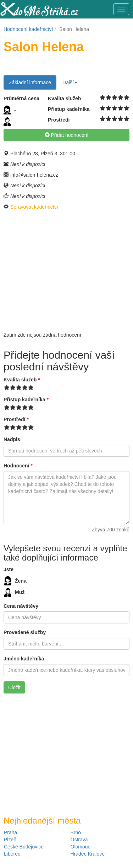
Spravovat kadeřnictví (34, 207)
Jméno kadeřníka (24, 659)
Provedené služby (25, 632)
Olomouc (81, 847)
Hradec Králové (88, 854)
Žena (15, 581)
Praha (10, 832)
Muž (14, 593)
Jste (9, 569)
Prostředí (16, 419)
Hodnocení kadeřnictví (28, 29)
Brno (76, 832)
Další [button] (70, 82)
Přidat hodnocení (67, 135)
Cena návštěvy (21, 606)
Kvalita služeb (22, 380)
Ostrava (79, 840)
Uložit (14, 687)
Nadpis (12, 439)
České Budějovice (24, 847)
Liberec (12, 854)
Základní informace (30, 82)
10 (127, 98)
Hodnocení (18, 466)
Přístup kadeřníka (26, 400)
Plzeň (10, 840)
